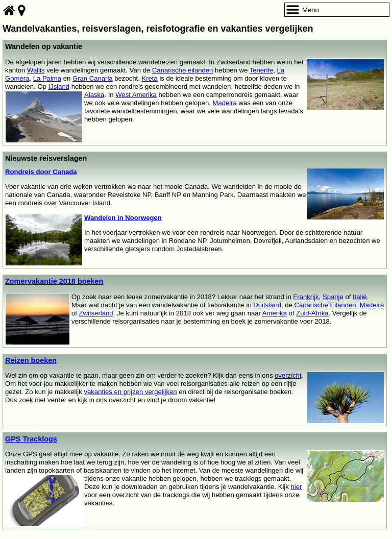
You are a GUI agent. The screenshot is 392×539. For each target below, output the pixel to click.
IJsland (59, 87)
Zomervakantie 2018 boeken (54, 281)
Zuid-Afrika (312, 313)
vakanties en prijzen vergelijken (130, 392)
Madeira (224, 103)
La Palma (47, 78)
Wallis (36, 70)
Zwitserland (96, 313)
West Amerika (136, 95)
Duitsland (267, 305)
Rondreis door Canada (41, 172)
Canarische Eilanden (325, 305)
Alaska (94, 95)
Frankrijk (306, 297)
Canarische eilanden (183, 70)
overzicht (288, 375)
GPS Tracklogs (31, 439)
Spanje (333, 297)
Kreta (149, 78)
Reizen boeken (31, 360)
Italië (360, 297)
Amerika (275, 313)
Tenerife (262, 70)
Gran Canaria (93, 78)
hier (296, 487)
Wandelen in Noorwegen (123, 218)
